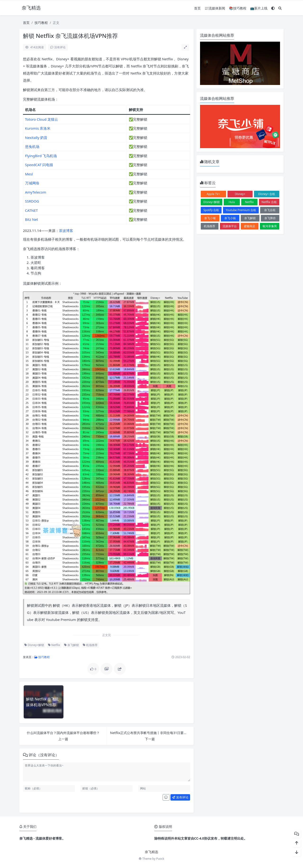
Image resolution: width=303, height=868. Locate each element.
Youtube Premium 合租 (241, 210)
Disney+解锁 (34, 645)
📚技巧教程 (238, 8)
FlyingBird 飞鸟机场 (41, 156)
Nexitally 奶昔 (36, 137)
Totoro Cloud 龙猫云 (42, 119)
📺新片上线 (259, 8)
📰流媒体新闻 (215, 8)
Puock (160, 859)
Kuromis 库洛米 (38, 128)
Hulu (232, 202)
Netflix (54, 645)
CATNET (31, 210)
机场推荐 (90, 645)
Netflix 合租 (269, 202)
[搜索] (280, 8)
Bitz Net (32, 219)
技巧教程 (41, 23)
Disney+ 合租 (267, 194)
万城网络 (32, 183)
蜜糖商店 (250, 226)
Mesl (29, 174)
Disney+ (240, 194)
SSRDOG (32, 201)
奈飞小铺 (210, 218)
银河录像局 (270, 226)
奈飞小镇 (230, 218)
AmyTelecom (36, 192)
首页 (197, 8)
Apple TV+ (213, 194)
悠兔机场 (32, 146)
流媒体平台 (230, 226)
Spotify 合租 (211, 210)
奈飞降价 (270, 218)
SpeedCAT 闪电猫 (39, 165)
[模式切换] (273, 8)
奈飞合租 (270, 210)
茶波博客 (66, 230)
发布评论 (180, 797)
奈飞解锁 (71, 645)
